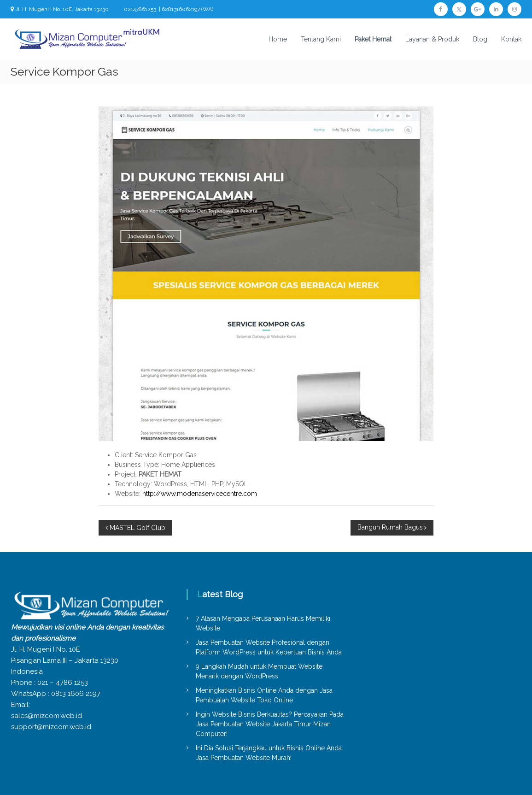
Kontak (511, 39)
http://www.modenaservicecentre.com (200, 494)
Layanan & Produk (432, 39)
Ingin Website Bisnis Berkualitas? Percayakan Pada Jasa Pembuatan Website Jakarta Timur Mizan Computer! (270, 724)
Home (278, 39)
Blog (480, 39)
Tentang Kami (321, 39)
